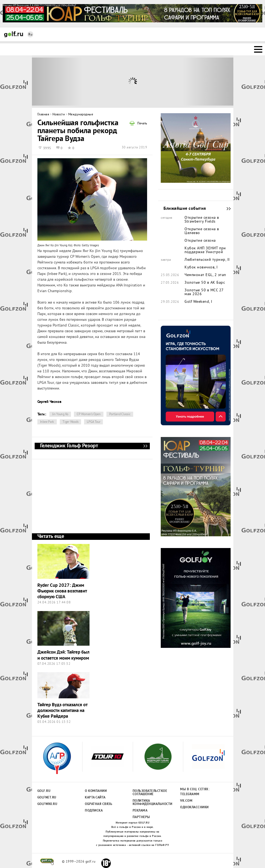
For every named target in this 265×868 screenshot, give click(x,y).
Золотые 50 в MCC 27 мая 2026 (204, 292)
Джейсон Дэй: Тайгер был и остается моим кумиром (63, 655)
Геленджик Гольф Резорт (145, 446)
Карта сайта (95, 798)
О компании (96, 791)
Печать (142, 124)
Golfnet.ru (47, 798)
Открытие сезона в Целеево (202, 231)
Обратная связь (99, 804)
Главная (43, 115)
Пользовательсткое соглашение (150, 793)
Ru (30, 35)
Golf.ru (44, 791)
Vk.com (186, 801)
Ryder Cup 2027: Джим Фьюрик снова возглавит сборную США (62, 591)
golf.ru (47, 862)
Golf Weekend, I (198, 302)
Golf (14, 34)
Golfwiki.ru (47, 804)
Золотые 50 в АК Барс (205, 283)
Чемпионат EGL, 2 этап (205, 275)
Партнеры (141, 817)
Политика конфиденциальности (150, 803)
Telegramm (190, 794)
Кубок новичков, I (201, 268)
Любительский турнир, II (207, 260)
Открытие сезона (200, 241)
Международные (81, 115)
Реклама (140, 811)
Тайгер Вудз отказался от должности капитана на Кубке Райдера (62, 711)
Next (208, 82)
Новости (59, 115)
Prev (57, 82)
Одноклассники (194, 807)
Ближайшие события (226, 209)
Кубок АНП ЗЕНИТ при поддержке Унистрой (205, 250)
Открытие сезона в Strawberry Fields (202, 220)
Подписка (94, 811)
